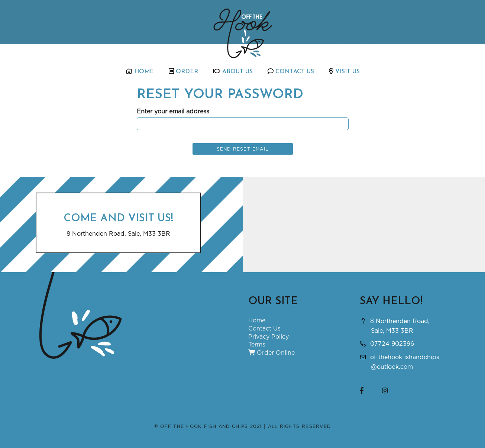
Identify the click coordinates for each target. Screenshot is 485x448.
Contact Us (291, 71)
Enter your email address (173, 111)
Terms (257, 344)
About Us (233, 71)
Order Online (271, 352)
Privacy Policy (269, 336)
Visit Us (344, 71)
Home (140, 71)
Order (183, 71)
